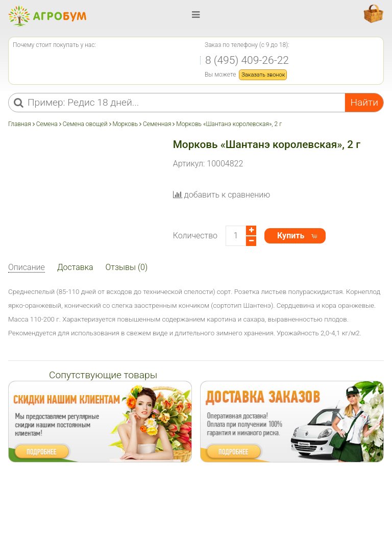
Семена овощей (85, 124)
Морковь (125, 124)
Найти (364, 102)
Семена (47, 124)
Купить (291, 236)
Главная (20, 124)
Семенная (157, 124)
